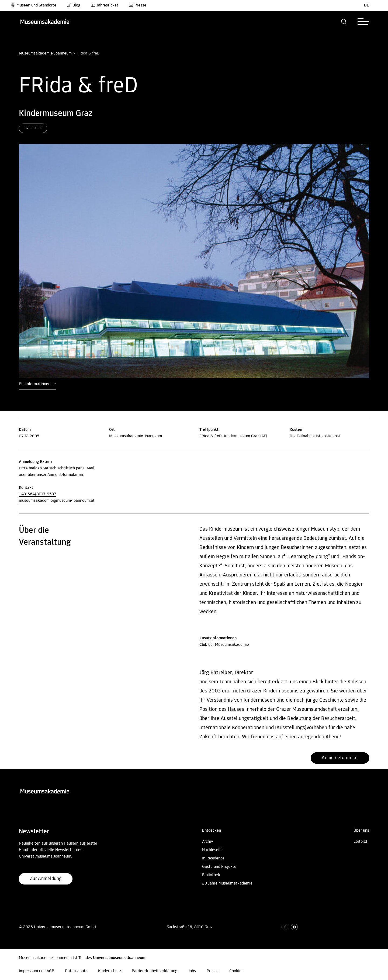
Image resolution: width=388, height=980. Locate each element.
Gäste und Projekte (219, 867)
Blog (74, 5)
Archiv (208, 842)
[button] (344, 22)
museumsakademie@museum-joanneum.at (57, 501)
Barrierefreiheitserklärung (155, 971)
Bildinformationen (37, 384)
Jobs (192, 971)
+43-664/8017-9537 (37, 494)
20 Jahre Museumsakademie (227, 883)
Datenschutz (76, 971)
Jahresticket (105, 5)
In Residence (213, 858)
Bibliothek (211, 875)
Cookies (236, 971)
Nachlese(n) (212, 850)
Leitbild (360, 842)
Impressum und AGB (37, 971)
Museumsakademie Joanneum (45, 53)
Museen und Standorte (34, 5)
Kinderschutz (110, 971)
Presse (138, 5)
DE (367, 5)
